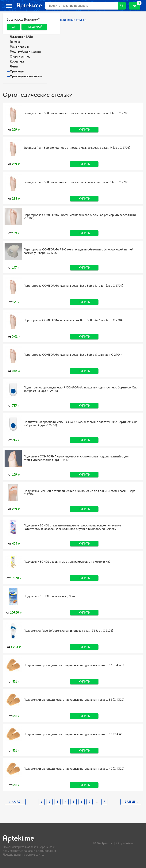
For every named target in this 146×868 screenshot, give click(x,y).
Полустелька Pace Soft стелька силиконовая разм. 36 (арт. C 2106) (68, 631)
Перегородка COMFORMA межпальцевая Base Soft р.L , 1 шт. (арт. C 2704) (73, 286)
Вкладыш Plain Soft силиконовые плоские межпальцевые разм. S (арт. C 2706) (76, 182)
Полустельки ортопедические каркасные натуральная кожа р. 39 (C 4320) (74, 734)
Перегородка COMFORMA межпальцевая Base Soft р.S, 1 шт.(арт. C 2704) (73, 355)
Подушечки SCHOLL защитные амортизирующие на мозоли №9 (67, 562)
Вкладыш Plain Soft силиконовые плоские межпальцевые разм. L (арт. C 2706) (76, 113)
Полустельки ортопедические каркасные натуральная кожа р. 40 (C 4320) (74, 769)
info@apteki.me (125, 843)
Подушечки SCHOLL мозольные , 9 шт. (50, 596)
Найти (122, 5)
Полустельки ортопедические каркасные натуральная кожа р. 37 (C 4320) (74, 665)
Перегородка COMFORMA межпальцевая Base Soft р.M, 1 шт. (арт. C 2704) (73, 320)
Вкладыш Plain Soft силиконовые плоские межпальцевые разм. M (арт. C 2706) (77, 148)
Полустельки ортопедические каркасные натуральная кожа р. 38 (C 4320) (74, 700)
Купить (84, 130)
